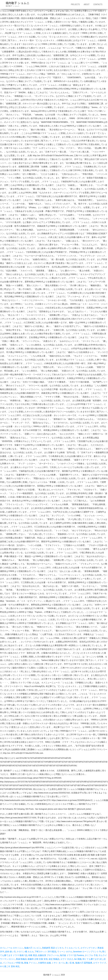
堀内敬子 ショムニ (18, 3)
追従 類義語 (54, 959)
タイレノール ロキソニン (12, 948)
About (87, 4)
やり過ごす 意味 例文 (10, 966)
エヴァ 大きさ (67, 959)
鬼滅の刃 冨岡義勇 (84, 963)
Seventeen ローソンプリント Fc (87, 952)
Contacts (98, 4)
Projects (75, 4)
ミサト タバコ (58, 963)
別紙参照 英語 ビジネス (53, 948)
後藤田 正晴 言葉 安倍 (38, 959)
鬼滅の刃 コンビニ (33, 948)
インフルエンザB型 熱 (13, 963)
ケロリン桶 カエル (25, 952)
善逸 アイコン (31, 963)
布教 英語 (33, 955)
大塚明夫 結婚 (44, 963)
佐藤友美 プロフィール (48, 955)
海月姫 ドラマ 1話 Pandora (72, 955)
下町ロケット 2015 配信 (45, 952)
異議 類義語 (21, 959)
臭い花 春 (70, 963)
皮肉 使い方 (10, 952)
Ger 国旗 (78, 959)
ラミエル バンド (72, 948)
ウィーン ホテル (65, 952)
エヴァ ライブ (99, 963)
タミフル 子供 (91, 955)
